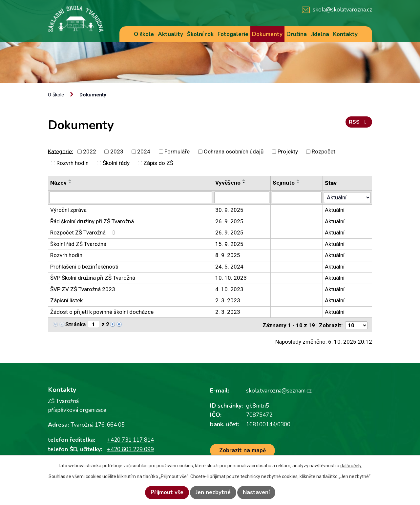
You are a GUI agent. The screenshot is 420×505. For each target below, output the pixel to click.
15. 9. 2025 (229, 244)
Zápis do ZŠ (158, 163)
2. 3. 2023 (228, 300)
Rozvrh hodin (73, 163)
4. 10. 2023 (229, 289)
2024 (144, 151)
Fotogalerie (233, 34)
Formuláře (177, 151)
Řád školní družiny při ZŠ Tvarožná (92, 221)
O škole (144, 34)
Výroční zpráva (68, 210)
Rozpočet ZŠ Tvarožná (84, 232)
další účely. (351, 466)
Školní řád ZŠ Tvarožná (78, 244)
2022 (90, 151)
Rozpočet (324, 151)
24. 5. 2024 (229, 266)
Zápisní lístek (66, 300)
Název (58, 183)
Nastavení (256, 492)
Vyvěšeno (228, 183)
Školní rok (200, 34)
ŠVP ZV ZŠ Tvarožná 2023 (83, 289)
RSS (358, 123)
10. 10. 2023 (231, 278)
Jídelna (320, 34)
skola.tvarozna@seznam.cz (279, 390)
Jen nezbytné (213, 492)
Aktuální (335, 210)
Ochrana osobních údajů (234, 151)
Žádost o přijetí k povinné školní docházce (102, 312)
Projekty (288, 151)
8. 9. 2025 (228, 255)
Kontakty (345, 34)
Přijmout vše (167, 492)
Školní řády (116, 163)
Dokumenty (267, 34)
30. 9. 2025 (229, 210)
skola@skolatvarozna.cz (342, 10)
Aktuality (170, 34)
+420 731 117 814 (130, 439)
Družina (297, 34)
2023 (117, 151)
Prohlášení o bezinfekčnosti (84, 266)
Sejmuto (284, 183)
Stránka (75, 324)
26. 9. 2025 (229, 221)
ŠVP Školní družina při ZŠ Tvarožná (93, 278)
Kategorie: (61, 151)
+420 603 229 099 (130, 448)
